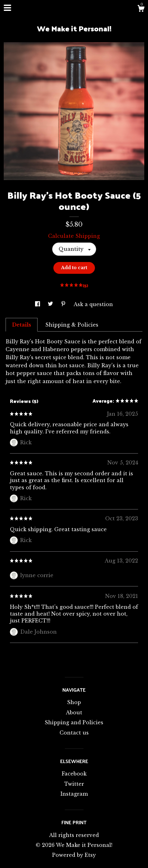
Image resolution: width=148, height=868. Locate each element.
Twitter (74, 784)
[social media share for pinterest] (64, 304)
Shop (74, 702)
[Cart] (141, 9)
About (74, 712)
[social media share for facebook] (38, 304)
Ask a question (93, 304)
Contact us (74, 733)
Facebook (74, 774)
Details (22, 325)
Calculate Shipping (74, 236)
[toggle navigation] (7, 8)
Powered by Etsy (74, 855)
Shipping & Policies (72, 325)
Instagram (74, 794)
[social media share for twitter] (51, 304)
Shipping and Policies (74, 722)
